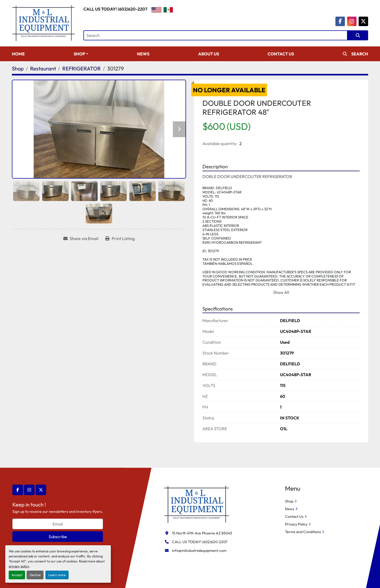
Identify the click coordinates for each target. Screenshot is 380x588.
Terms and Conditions (303, 532)
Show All (281, 292)
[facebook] (340, 21)
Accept (17, 575)
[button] (81, 54)
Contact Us (281, 54)
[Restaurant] (43, 68)
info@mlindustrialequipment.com (199, 551)
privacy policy (19, 566)
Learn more (57, 575)
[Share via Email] (81, 238)
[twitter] (363, 21)
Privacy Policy (296, 524)
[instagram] (352, 21)
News (143, 54)
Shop (79, 54)
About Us (209, 54)
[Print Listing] (120, 238)
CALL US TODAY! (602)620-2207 (115, 9)
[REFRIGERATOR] (82, 68)
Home (18, 54)
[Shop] (18, 68)
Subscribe (58, 537)
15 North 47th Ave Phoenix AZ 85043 (202, 533)
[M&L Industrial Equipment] (197, 504)
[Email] (58, 524)
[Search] (215, 35)
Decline (35, 575)
